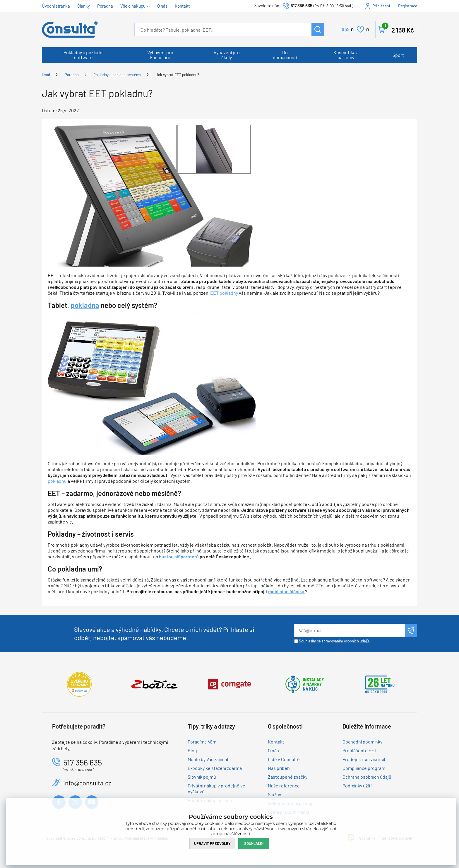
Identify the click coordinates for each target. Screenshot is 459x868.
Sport (398, 55)
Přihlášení (381, 6)
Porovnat (352, 30)
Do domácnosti (285, 55)
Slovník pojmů (202, 777)
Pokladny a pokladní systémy (117, 75)
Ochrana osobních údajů (367, 777)
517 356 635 (302, 6)
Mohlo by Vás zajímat (208, 759)
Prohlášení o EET (360, 750)
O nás (162, 6)
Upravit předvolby (212, 843)
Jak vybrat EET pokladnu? (177, 75)
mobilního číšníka (287, 591)
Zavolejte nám (268, 6)
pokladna (85, 305)
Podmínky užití (357, 786)
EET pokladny (225, 293)
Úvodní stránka (56, 6)
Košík (398, 28)
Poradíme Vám (202, 742)
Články (84, 6)
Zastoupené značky (288, 777)
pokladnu (57, 481)
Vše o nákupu (133, 6)
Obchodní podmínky (362, 742)
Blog (192, 750)
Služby (274, 794)
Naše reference (284, 786)
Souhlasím (254, 843)
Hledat (318, 30)
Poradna (105, 6)
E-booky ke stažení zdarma (215, 768)
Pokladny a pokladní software (83, 55)
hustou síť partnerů (179, 556)
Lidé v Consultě (284, 759)
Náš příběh (279, 768)
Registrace (408, 6)
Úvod (46, 75)
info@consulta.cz (87, 783)
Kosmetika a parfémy (346, 55)
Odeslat (411, 630)
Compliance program (364, 768)
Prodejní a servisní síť (364, 759)
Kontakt (182, 6)
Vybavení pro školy (227, 55)
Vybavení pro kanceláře (160, 55)
